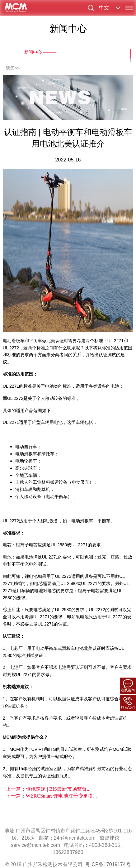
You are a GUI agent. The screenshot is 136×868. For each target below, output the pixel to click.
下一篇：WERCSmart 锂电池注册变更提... (51, 796)
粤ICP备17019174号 (108, 864)
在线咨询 (128, 686)
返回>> (13, 68)
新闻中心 (33, 52)
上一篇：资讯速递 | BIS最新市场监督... (48, 789)
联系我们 (128, 703)
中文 (104, 8)
